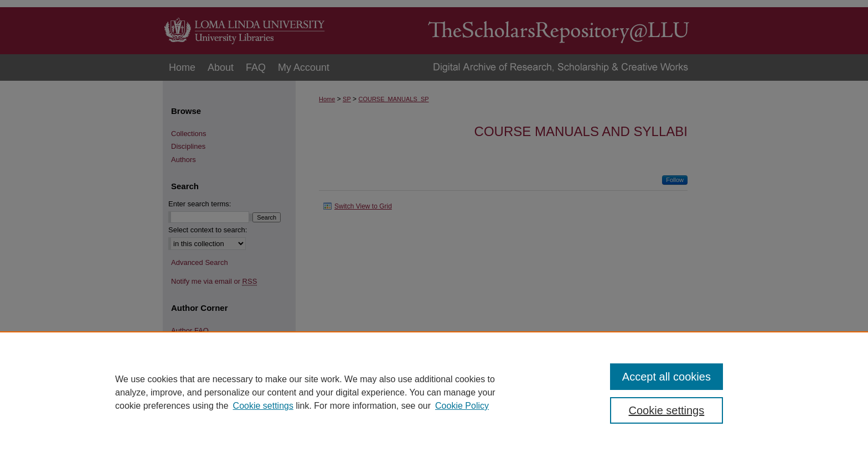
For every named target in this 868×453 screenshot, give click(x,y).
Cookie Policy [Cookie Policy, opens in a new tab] (462, 406)
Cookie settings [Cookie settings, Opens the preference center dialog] (667, 410)
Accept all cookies (666, 377)
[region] (434, 392)
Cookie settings (263, 406)
